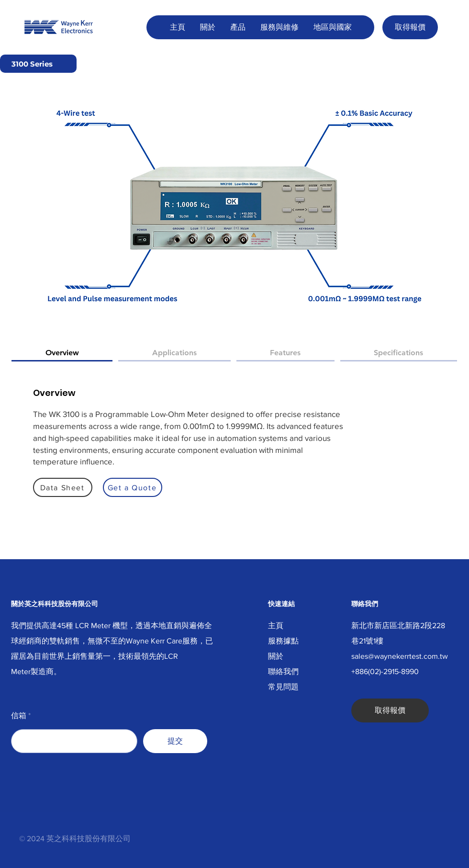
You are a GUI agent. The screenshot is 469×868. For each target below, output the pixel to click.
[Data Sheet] (63, 487)
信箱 (19, 716)
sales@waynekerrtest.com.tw (400, 656)
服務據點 (283, 641)
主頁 (276, 626)
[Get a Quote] (133, 487)
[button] (207, 27)
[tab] (62, 353)
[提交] (175, 741)
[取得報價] (410, 27)
